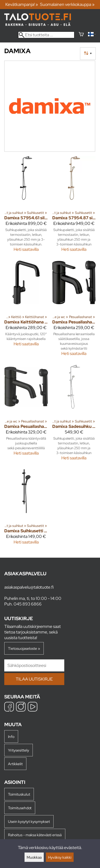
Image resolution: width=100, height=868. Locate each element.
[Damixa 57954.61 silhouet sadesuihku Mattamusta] (26, 206)
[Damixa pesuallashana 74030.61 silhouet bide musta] (74, 311)
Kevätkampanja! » (22, 4)
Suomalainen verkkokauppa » (67, 4)
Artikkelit (15, 764)
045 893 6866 (28, 604)
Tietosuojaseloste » (24, 648)
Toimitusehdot (20, 808)
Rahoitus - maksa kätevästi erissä (35, 835)
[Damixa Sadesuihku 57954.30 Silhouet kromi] (74, 415)
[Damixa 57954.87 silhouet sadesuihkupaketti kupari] (74, 206)
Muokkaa (34, 857)
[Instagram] (21, 707)
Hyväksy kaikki (60, 857)
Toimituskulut (19, 794)
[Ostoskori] (81, 35)
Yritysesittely (19, 750)
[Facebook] (9, 707)
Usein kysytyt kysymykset (29, 821)
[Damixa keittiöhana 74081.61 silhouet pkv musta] (26, 311)
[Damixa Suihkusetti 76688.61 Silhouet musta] (26, 509)
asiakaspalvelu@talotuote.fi (29, 587)
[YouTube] (33, 707)
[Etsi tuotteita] (46, 35)
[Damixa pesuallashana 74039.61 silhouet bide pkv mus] (26, 415)
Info (11, 736)
